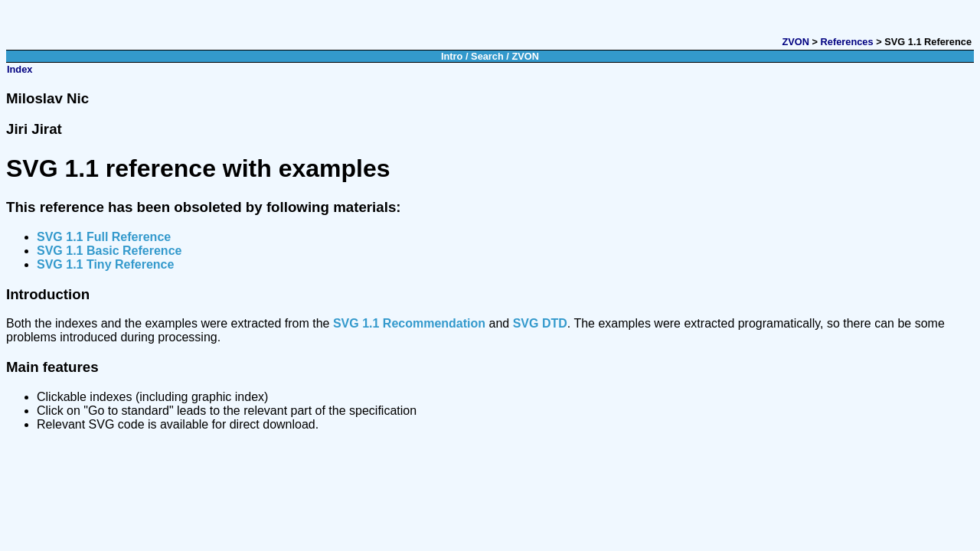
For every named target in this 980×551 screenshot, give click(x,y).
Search (487, 56)
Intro (452, 56)
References (847, 42)
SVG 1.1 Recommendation (409, 323)
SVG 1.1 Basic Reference (109, 251)
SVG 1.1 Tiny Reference (105, 264)
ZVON (795, 42)
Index (20, 69)
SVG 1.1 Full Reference (104, 237)
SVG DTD (540, 323)
